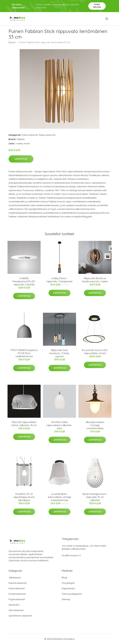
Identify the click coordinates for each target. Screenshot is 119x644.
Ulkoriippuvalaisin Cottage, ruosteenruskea (95, 425)
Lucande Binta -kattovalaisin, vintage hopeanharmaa (59, 497)
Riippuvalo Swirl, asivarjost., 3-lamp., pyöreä (59, 353)
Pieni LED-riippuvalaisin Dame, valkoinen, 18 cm (24, 424)
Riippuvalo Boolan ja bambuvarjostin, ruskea (95, 280)
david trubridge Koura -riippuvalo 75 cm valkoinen (95, 497)
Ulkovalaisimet (16, 610)
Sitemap (66, 599)
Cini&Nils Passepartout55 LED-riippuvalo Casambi (24, 281)
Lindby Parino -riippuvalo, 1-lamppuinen (60, 280)
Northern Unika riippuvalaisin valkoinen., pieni (59, 425)
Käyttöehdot (68, 588)
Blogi (64, 578)
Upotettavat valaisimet (20, 616)
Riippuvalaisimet (47, 135)
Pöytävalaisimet (17, 599)
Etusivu (12, 42)
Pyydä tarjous (97, 6)
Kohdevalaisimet (17, 594)
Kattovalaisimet (30, 135)
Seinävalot (14, 605)
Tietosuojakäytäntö (72, 594)
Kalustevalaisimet (18, 583)
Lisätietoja (21, 159)
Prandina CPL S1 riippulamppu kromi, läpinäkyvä (24, 497)
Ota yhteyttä (68, 583)
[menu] (107, 19)
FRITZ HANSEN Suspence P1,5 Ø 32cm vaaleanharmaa (24, 353)
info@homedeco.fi (71, 555)
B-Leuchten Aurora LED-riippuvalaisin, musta (95, 352)
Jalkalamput (15, 578)
